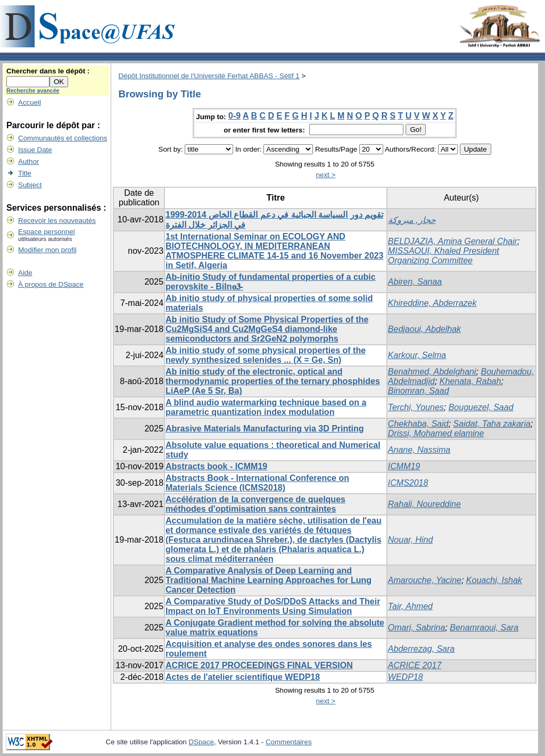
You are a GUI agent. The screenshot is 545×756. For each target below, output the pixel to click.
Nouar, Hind (411, 540)
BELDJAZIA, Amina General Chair (453, 241)
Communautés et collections (63, 138)
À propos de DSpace (51, 284)
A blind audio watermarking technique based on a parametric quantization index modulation (266, 407)
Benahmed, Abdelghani (432, 372)
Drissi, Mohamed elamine (436, 433)
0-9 (234, 116)
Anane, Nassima (419, 450)
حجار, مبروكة (412, 220)
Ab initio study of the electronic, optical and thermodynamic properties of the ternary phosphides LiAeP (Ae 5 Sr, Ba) (273, 381)
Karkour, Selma (417, 355)
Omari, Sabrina (417, 628)
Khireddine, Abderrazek (432, 303)
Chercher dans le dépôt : (48, 71)
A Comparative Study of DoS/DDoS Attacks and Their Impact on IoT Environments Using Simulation (273, 606)
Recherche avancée (33, 90)
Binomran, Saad (419, 391)
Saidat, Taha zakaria (492, 424)
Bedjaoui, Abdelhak (424, 329)
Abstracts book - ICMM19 (216, 466)
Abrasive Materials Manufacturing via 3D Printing (265, 429)
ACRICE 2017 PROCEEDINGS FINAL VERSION (259, 665)
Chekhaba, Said (418, 424)
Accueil (30, 102)
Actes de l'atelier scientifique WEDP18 (243, 677)
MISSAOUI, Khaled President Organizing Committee (444, 256)
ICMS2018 (408, 483)
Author (28, 161)
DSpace (201, 742)
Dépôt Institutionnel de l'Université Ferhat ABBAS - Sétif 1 (209, 76)
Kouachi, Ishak (494, 580)
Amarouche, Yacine (425, 580)
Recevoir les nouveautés (57, 221)
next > (326, 175)
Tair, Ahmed (410, 606)
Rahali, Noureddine (424, 504)
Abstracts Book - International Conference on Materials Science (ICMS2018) (257, 483)
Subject (30, 185)
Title (25, 173)
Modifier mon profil (47, 250)
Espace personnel (47, 232)
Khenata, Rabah (470, 381)
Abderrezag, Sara (421, 649)
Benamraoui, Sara (484, 628)
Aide (25, 273)
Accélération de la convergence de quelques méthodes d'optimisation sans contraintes (255, 504)
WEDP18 (406, 677)
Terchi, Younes (416, 407)
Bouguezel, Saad (481, 407)
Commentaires (289, 742)
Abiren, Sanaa (415, 282)
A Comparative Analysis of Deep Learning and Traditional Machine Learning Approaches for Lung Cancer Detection (269, 580)
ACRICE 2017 (415, 665)
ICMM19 (404, 466)
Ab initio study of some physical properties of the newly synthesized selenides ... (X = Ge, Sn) (266, 355)
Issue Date (35, 150)
